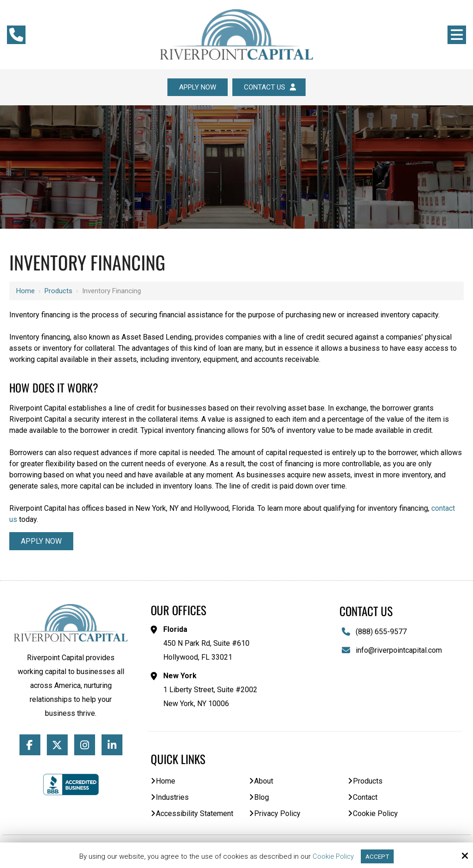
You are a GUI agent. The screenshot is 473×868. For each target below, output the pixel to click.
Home (26, 291)
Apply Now (197, 87)
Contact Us (271, 87)
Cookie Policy (332, 856)
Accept (378, 856)
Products (58, 291)
